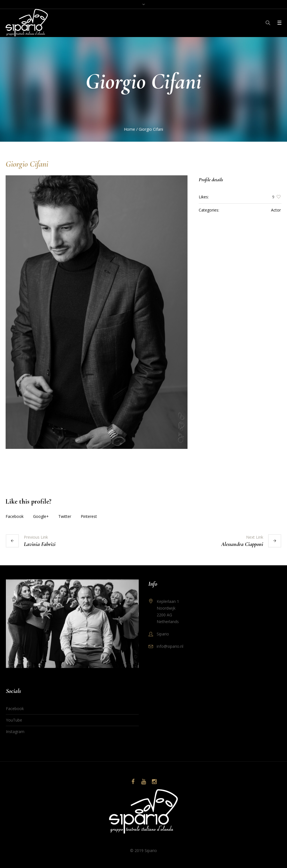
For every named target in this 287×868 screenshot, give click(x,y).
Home (129, 129)
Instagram (15, 732)
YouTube (14, 720)
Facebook (15, 516)
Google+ (41, 516)
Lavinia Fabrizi (40, 544)
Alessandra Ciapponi (242, 544)
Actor (276, 210)
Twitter (65, 516)
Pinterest (89, 516)
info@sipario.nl (170, 646)
